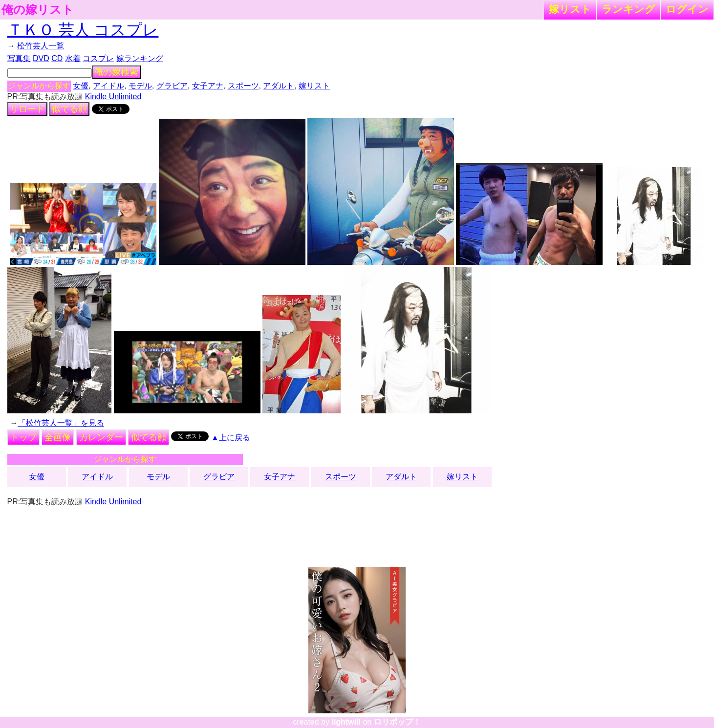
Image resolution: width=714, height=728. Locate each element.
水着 (73, 58)
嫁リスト (570, 9)
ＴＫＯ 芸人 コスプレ (83, 30)
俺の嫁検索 (116, 72)
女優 (81, 86)
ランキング (628, 9)
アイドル (108, 86)
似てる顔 (69, 109)
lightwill (346, 722)
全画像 (58, 437)
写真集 (19, 58)
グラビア (172, 86)
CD (57, 58)
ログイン (687, 9)
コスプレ (98, 58)
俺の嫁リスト (38, 10)
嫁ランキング (140, 58)
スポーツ (243, 86)
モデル (140, 86)
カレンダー (101, 437)
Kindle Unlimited (113, 96)
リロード (27, 109)
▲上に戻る (231, 438)
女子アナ (208, 86)
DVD (41, 58)
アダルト (279, 86)
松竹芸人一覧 (41, 46)
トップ (23, 437)
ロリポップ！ (397, 722)
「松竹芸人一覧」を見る (61, 423)
